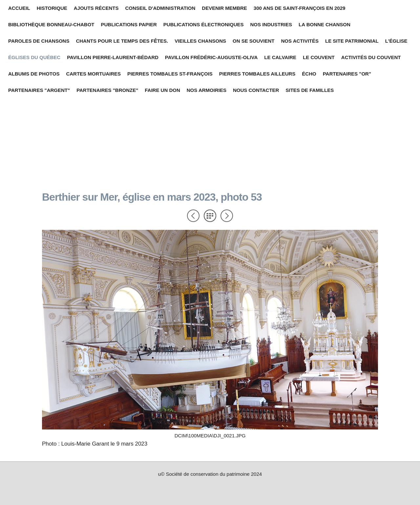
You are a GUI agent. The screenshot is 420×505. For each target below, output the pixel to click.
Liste (210, 216)
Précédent (193, 216)
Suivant (227, 216)
